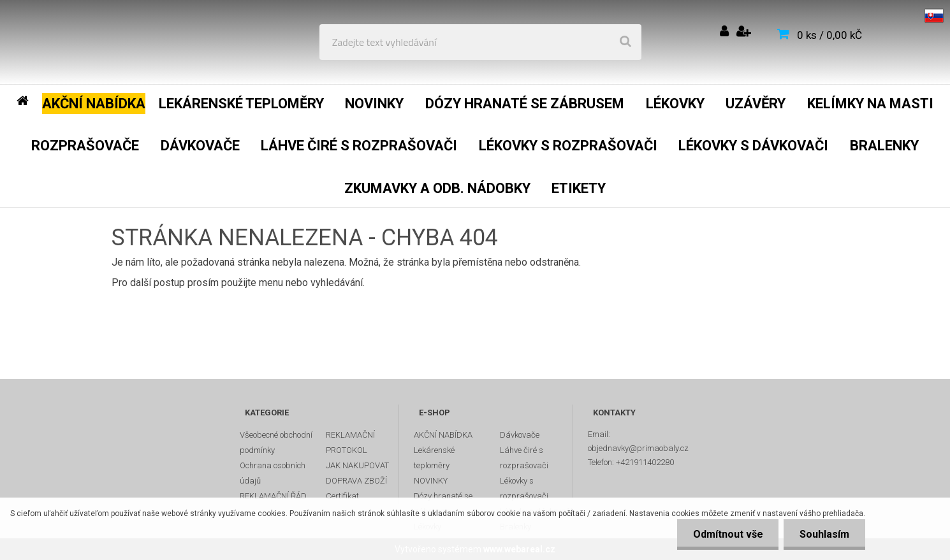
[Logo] (103, 42)
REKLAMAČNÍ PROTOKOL (350, 442)
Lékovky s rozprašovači (524, 488)
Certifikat (342, 496)
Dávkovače (520, 435)
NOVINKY (431, 481)
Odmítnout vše (727, 534)
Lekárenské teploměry (434, 458)
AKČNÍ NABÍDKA (443, 435)
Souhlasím (824, 534)
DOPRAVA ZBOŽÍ (356, 481)
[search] (625, 42)
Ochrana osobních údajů (273, 473)
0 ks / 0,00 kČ (829, 35)
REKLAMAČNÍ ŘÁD (273, 496)
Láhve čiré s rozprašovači (524, 458)
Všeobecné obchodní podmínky (276, 442)
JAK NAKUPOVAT (357, 465)
